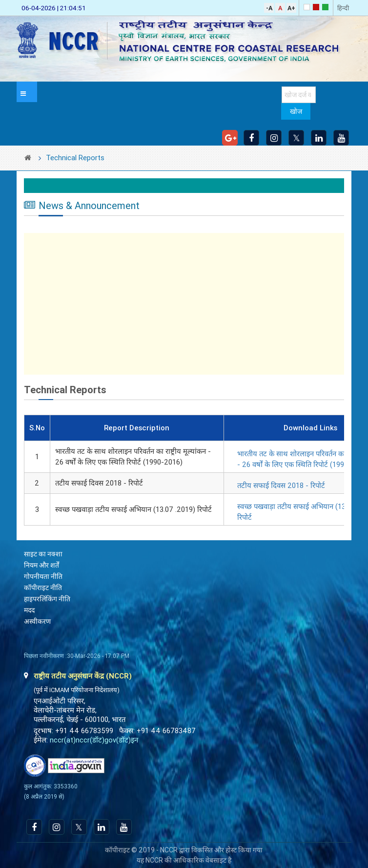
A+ (291, 8)
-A (269, 8)
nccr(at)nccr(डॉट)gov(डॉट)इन (94, 740)
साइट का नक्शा (43, 554)
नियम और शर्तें (41, 565)
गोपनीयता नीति (43, 576)
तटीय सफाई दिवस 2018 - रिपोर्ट (281, 486)
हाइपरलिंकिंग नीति (47, 599)
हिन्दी (343, 8)
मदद (29, 610)
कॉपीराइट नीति (43, 588)
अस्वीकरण (37, 621)
